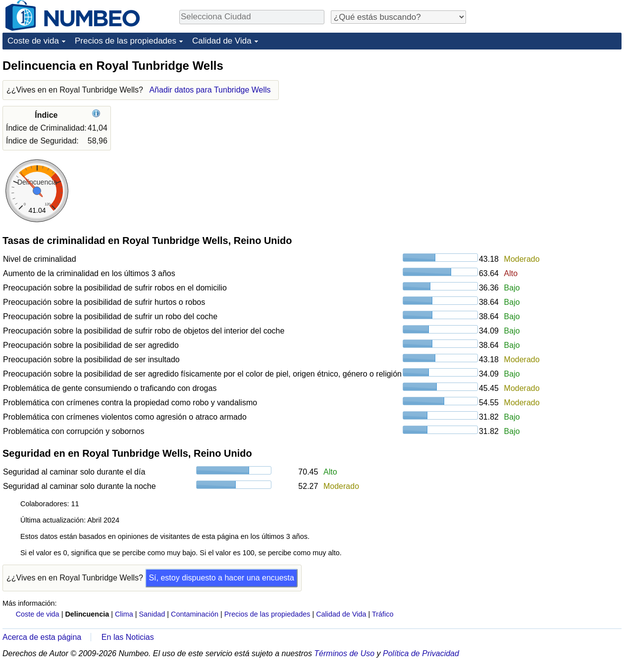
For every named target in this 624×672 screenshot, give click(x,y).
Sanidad (152, 614)
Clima (124, 614)
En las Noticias (128, 637)
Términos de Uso (344, 653)
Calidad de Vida (222, 41)
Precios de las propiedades (126, 41)
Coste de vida (33, 41)
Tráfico (383, 614)
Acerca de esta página (42, 637)
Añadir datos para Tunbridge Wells (210, 90)
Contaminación (195, 614)
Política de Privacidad (421, 653)
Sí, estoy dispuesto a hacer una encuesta (221, 578)
